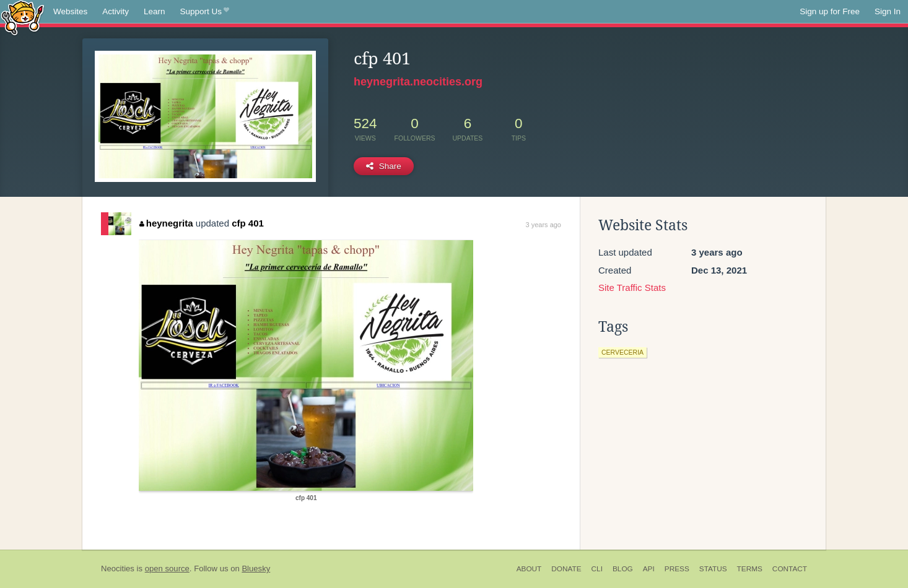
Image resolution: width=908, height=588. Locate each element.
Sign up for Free (830, 11)
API (649, 569)
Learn (155, 11)
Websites (70, 11)
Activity (116, 11)
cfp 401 (248, 223)
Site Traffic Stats (632, 288)
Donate (566, 569)
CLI (597, 569)
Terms (750, 569)
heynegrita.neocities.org (418, 82)
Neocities (118, 569)
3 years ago (543, 225)
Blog (623, 569)
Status (713, 569)
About (529, 569)
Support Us (205, 12)
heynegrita (166, 223)
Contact (790, 569)
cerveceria (622, 352)
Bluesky (256, 569)
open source (167, 569)
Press (677, 569)
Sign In (888, 11)
